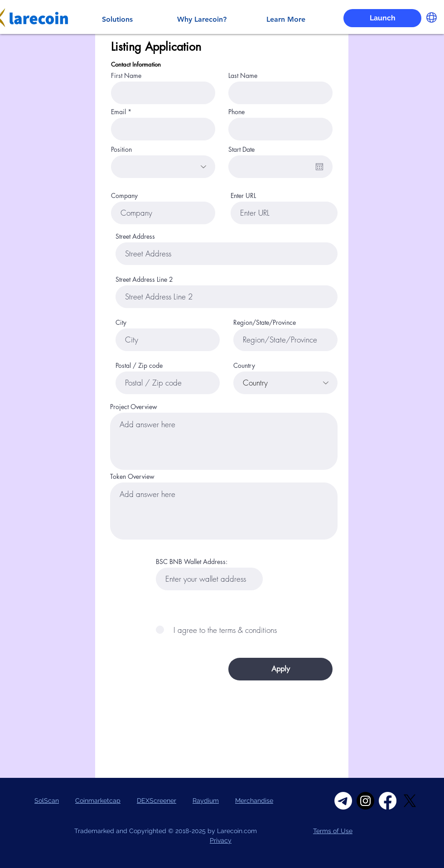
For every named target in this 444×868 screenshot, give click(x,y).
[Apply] (280, 669)
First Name (126, 76)
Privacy (221, 840)
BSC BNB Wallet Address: (192, 562)
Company (124, 196)
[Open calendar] (319, 167)
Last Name (243, 76)
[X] (410, 801)
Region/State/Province (265, 323)
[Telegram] (343, 801)
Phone (236, 112)
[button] (432, 17)
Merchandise (254, 800)
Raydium (206, 800)
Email (118, 112)
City (121, 323)
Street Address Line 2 (144, 280)
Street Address (135, 236)
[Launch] (382, 18)
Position (121, 149)
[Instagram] (365, 801)
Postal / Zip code (139, 366)
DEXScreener (157, 800)
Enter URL (243, 196)
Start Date (241, 149)
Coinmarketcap (98, 800)
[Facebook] (388, 801)
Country (244, 366)
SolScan (47, 800)
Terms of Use (333, 831)
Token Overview (132, 477)
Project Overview (134, 407)
